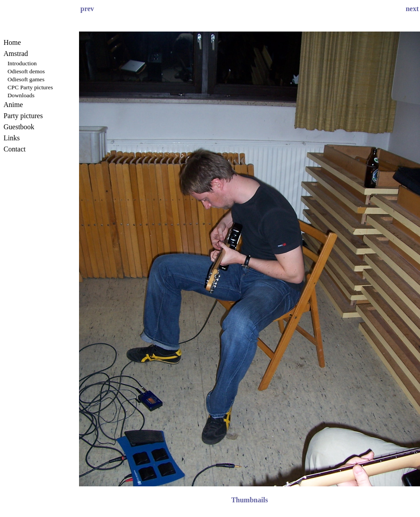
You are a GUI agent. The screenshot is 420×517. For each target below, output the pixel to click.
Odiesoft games (26, 79)
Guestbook (19, 127)
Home (12, 42)
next (412, 9)
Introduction (22, 63)
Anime (13, 105)
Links (12, 138)
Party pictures (23, 116)
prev (87, 9)
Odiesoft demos (26, 71)
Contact (15, 149)
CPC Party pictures (30, 87)
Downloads (21, 95)
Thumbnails (250, 500)
